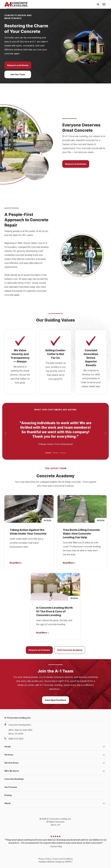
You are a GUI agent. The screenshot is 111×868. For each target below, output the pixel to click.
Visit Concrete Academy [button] (70, 650)
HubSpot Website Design (50, 862)
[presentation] (104, 4)
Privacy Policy (45, 859)
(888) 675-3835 (16, 739)
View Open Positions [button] (55, 700)
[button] (48, 453)
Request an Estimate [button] (18, 65)
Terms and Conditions (63, 859)
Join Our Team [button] (18, 74)
